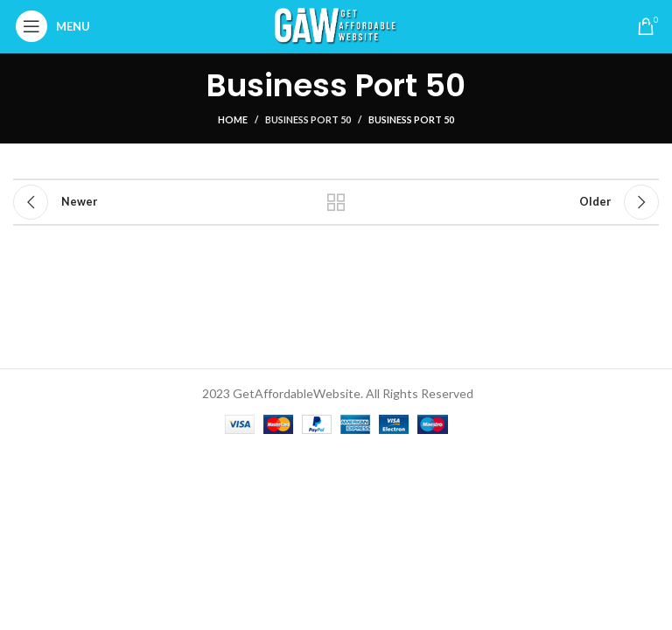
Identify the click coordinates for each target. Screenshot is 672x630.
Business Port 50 (308, 119)
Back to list (336, 202)
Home (233, 119)
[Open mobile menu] (57, 26)
